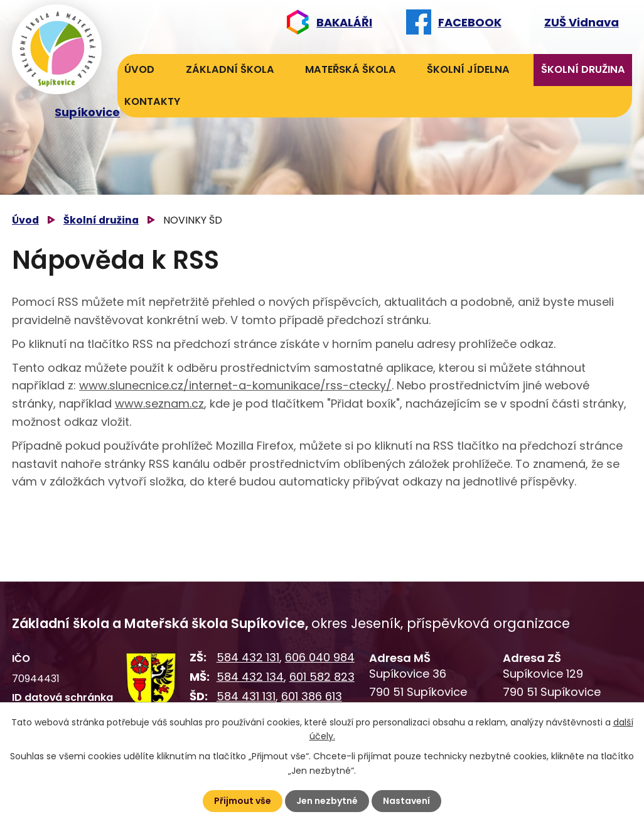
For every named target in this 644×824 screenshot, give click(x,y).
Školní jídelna (468, 69)
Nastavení (406, 801)
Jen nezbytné (327, 801)
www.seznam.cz (159, 404)
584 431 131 (246, 696)
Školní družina (583, 69)
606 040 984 (320, 657)
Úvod (139, 69)
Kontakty (152, 101)
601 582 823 (322, 677)
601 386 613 (312, 696)
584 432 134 (250, 677)
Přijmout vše (243, 801)
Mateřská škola (351, 69)
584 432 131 (248, 657)
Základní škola (230, 69)
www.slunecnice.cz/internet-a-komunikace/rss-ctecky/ (235, 385)
